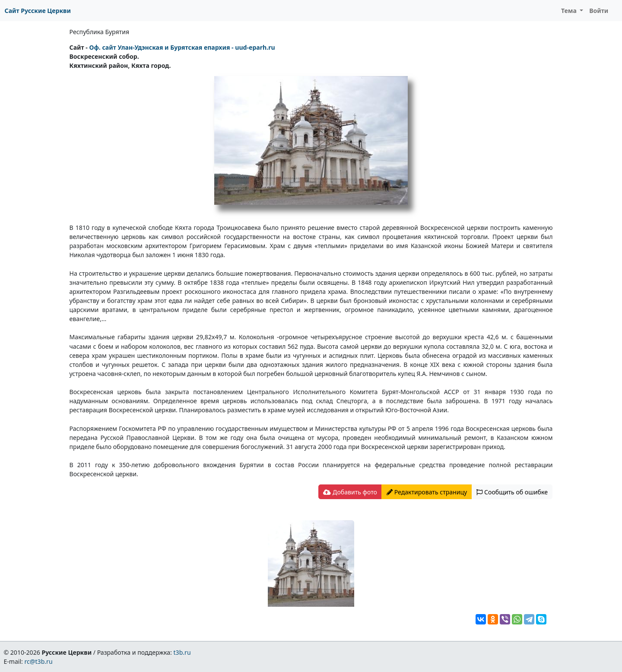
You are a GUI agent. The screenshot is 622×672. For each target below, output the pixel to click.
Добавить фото (350, 492)
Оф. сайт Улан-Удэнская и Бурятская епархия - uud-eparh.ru (182, 47)
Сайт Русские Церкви (38, 11)
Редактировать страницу (427, 492)
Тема (570, 11)
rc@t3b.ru (39, 661)
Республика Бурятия (100, 32)
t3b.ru (182, 652)
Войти (599, 11)
